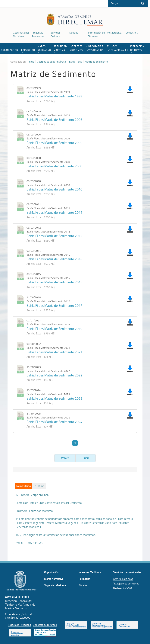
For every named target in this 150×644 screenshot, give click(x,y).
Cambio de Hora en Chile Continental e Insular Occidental (49, 503)
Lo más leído (23, 486)
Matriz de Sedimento (96, 62)
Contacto (132, 33)
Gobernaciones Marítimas (21, 34)
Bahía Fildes (75, 62)
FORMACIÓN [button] (28, 50)
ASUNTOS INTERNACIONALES (117, 48)
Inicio (31, 62)
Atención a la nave (123, 579)
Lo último (39, 486)
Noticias (75, 33)
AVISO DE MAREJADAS (29, 543)
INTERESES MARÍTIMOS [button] (76, 49)
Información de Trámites (96, 34)
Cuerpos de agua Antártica (51, 62)
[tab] (75, 469)
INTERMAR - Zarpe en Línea (32, 495)
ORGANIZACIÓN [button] (9, 50)
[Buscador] (123, 3)
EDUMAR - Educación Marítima (34, 511)
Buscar (143, 4)
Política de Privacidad (19, 625)
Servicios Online (56, 34)
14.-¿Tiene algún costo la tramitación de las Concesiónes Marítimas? (56, 535)
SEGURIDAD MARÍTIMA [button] (60, 49)
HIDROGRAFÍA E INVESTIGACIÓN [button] (95, 49)
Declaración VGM (123, 588)
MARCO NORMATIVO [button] (44, 49)
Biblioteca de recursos (45, 625)
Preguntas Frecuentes (38, 34)
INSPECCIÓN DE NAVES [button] (137, 49)
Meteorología (114, 33)
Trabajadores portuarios (126, 583)
